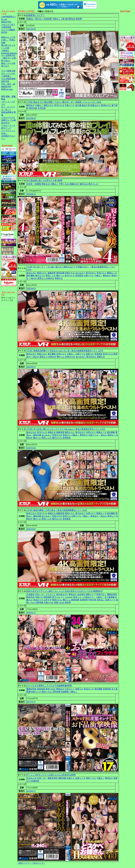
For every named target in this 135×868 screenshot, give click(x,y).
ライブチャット (8, 131)
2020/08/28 (31, 118)
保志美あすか (62, 595)
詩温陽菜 (65, 692)
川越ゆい (31, 19)
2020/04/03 (31, 529)
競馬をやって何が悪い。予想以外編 (8, 40)
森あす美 (86, 105)
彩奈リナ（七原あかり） (84, 597)
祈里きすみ (70, 273)
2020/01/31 (31, 613)
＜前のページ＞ (24, 863)
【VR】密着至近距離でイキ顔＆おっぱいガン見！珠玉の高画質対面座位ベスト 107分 (65, 351)
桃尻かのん (49, 105)
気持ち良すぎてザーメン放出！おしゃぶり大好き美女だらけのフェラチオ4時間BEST (65, 591)
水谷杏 (30, 184)
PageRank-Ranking (9, 53)
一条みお (33, 278)
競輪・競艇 (11, 96)
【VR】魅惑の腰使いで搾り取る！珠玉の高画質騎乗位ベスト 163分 (57, 510)
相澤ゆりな (106, 105)
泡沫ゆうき (38, 600)
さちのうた (51, 595)
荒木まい (39, 19)
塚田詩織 (60, 273)
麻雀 (3, 99)
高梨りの (79, 689)
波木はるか (32, 273)
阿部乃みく (101, 595)
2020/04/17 (31, 367)
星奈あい (101, 600)
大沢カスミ (70, 689)
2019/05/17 (31, 791)
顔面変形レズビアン (36, 15)
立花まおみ (32, 778)
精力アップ (6, 128)
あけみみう (80, 273)
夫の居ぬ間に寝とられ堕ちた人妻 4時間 (44, 180)
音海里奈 (79, 276)
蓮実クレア (91, 595)
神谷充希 (33, 108)
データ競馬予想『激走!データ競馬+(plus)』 (8, 58)
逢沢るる (84, 184)
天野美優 (39, 602)
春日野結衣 (70, 19)
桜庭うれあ (59, 602)
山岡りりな (89, 276)
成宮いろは (47, 692)
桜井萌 (68, 602)
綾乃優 (78, 105)
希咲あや (31, 105)
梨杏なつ (42, 278)
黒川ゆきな (91, 273)
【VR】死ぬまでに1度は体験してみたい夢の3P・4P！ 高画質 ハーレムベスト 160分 (64, 102)
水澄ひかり (101, 273)
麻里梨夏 (75, 600)
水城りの (39, 597)
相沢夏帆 (31, 276)
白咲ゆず (50, 278)
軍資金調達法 (7, 112)
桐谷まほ (46, 184)
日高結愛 (48, 19)
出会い (4, 133)
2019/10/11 (31, 702)
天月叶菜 (42, 108)
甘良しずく (40, 595)
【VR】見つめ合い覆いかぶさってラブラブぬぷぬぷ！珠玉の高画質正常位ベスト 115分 (66, 429)
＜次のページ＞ (38, 863)
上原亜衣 (31, 595)
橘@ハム (60, 276)
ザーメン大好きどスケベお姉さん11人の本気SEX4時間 (51, 775)
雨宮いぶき (51, 276)
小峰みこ (56, 19)
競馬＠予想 (6, 22)
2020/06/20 (31, 194)
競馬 (3, 96)
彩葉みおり (95, 105)
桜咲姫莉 (48, 597)
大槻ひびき (49, 602)
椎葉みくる (112, 273)
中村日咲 (92, 600)
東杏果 (79, 19)
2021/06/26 (31, 29)
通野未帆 (62, 778)
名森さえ (71, 778)
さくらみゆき (67, 597)
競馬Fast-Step (7, 89)
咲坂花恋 (31, 597)
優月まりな (40, 276)
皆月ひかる (59, 105)
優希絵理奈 (112, 595)
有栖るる (59, 278)
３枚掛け (5, 51)
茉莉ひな (90, 354)
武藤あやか (74, 184)
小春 (63, 19)
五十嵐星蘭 (109, 597)
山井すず (48, 600)
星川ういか (93, 184)
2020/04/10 (31, 448)
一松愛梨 (37, 184)
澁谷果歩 (81, 595)
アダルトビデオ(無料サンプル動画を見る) (8, 120)
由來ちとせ (110, 600)
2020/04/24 (31, 288)
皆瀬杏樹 (84, 600)
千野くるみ (64, 184)
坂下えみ (56, 597)
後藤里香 (52, 273)
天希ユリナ (70, 105)
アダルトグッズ (8, 125)
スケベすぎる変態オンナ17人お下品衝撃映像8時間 (49, 686)
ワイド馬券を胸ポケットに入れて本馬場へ (8, 73)
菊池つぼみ (51, 689)
